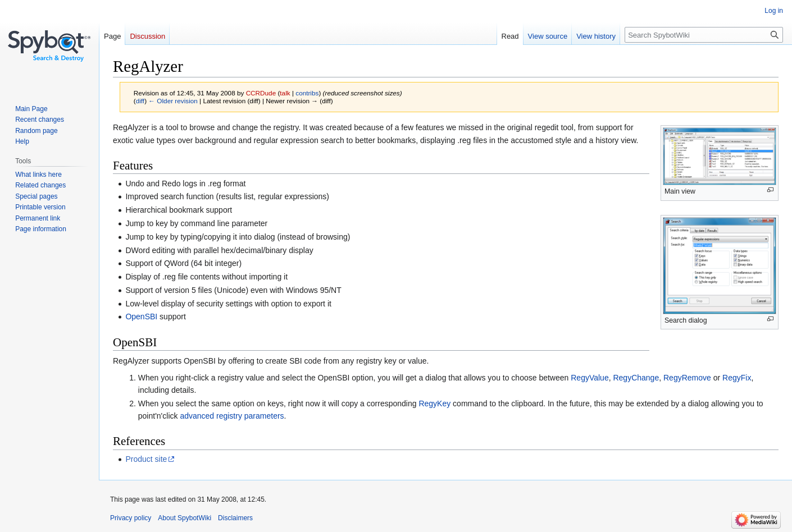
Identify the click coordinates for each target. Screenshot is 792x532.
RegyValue (590, 378)
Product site (146, 459)
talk (285, 93)
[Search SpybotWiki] (704, 35)
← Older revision (173, 101)
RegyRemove (687, 378)
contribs (307, 93)
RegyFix (737, 378)
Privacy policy (131, 518)
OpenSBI (141, 317)
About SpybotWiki (185, 518)
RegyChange (636, 378)
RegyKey (434, 403)
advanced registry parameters (232, 416)
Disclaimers (235, 518)
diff (140, 101)
